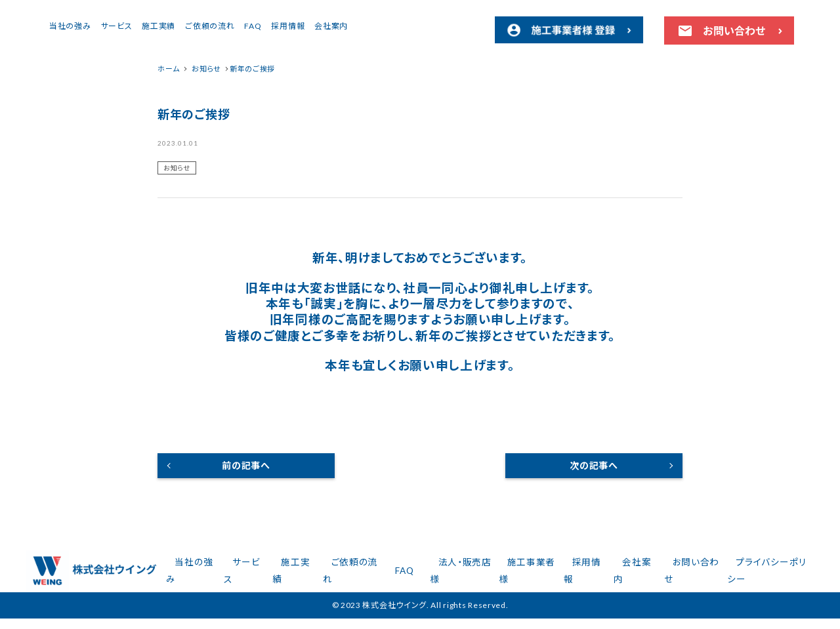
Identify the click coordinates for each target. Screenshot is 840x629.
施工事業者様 (551, 576)
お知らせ (177, 168)
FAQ (366, 26)
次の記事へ (594, 465)
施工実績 (271, 26)
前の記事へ (246, 465)
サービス (230, 26)
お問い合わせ (697, 576)
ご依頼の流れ (323, 26)
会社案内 (444, 26)
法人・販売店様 (489, 576)
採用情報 (401, 26)
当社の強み (183, 26)
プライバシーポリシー (768, 576)
